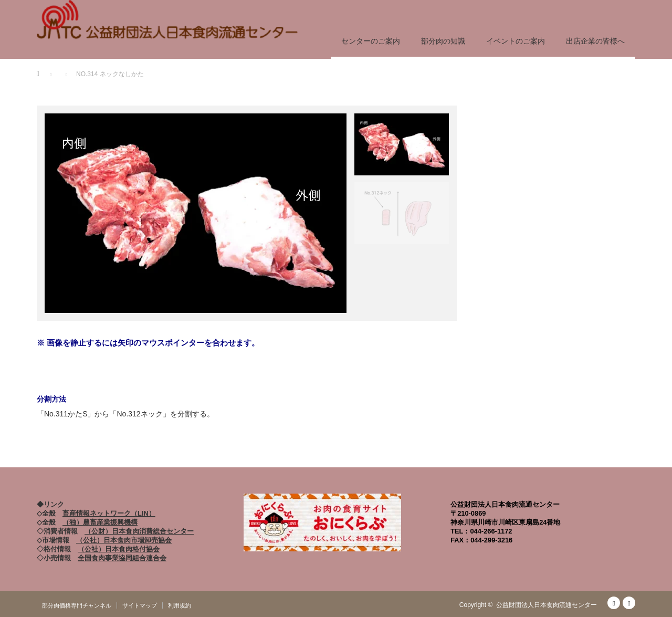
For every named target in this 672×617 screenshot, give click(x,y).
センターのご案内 (371, 41)
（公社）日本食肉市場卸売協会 (124, 540)
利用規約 (180, 605)
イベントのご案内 (516, 41)
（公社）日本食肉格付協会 (119, 549)
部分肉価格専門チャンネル (77, 605)
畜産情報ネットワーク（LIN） (109, 513)
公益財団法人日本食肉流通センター (547, 605)
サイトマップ (140, 605)
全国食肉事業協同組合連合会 (122, 558)
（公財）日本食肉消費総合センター (139, 531)
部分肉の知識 (443, 41)
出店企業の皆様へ (595, 41)
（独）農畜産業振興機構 (100, 522)
